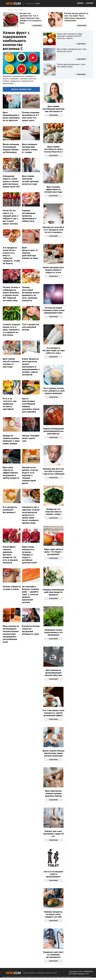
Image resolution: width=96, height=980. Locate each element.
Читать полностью (21, 89)
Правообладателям (86, 979)
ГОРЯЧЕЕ (90, 3)
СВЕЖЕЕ (80, 3)
